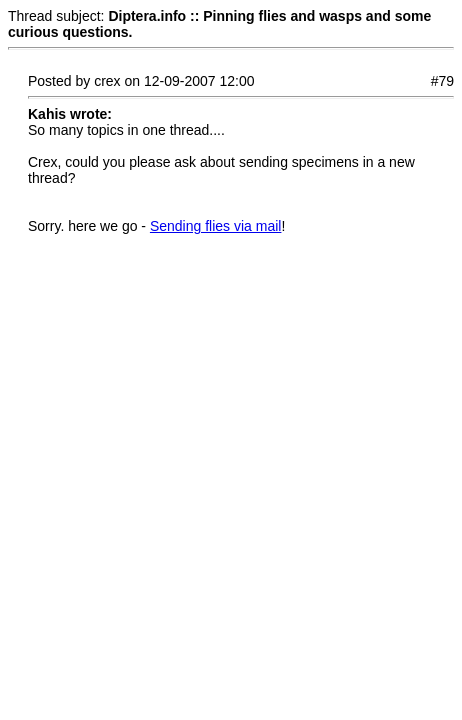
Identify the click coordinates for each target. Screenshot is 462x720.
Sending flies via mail (216, 226)
